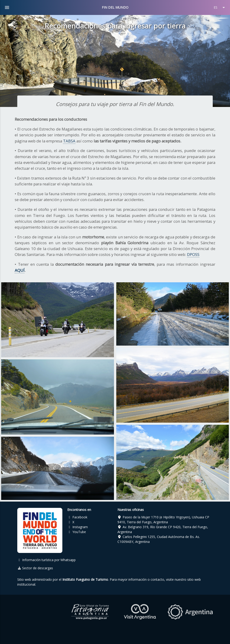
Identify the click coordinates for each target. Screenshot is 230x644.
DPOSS (193, 254)
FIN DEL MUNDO (115, 7)
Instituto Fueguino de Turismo (85, 579)
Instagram (78, 527)
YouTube (77, 532)
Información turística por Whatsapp (47, 560)
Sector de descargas (35, 568)
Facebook (77, 517)
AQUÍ (20, 270)
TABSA (69, 141)
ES (220, 7)
